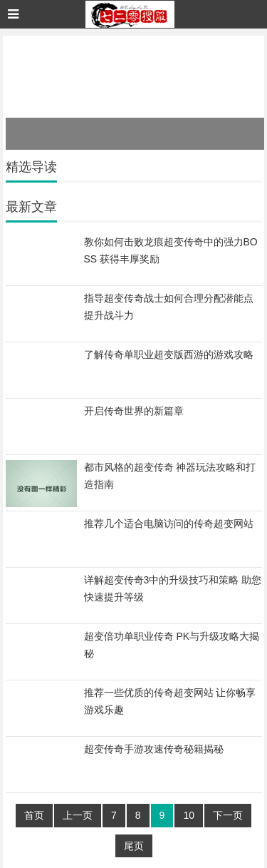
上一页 (78, 815)
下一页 (228, 815)
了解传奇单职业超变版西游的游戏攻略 (169, 354)
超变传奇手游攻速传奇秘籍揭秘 (154, 749)
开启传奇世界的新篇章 (134, 411)
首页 (34, 815)
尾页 (134, 846)
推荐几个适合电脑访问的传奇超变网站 (169, 524)
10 (189, 815)
